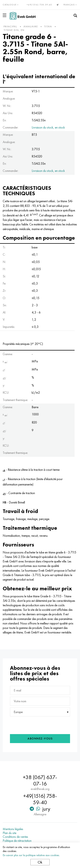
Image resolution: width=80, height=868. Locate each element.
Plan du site (10, 833)
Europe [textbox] (18, 712)
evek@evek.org (40, 789)
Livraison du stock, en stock (48, 127)
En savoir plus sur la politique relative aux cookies (31, 855)
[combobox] (40, 712)
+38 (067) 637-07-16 (40, 780)
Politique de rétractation (17, 841)
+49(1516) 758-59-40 (39, 5)
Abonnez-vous (40, 738)
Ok (40, 862)
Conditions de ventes (15, 837)
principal (10, 26)
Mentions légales (13, 829)
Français (70, 5)
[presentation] (34, 724)
